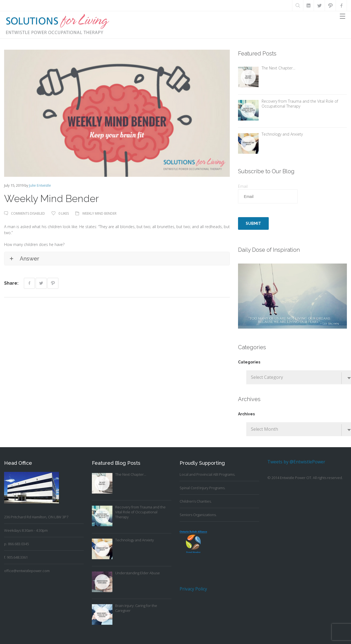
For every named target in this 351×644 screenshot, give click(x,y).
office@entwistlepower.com (27, 571)
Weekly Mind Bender (99, 213)
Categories (249, 362)
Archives (246, 414)
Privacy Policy (193, 589)
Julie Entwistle (40, 185)
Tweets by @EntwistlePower (296, 462)
